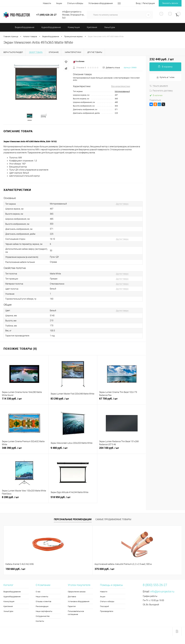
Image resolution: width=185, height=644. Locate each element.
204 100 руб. (122, 450)
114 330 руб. (24, 401)
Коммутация (9, 602)
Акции (59, 3)
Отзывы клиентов (43, 602)
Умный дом (8, 612)
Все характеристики (121, 86)
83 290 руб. (73, 401)
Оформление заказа (77, 592)
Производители (107, 612)
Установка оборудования (101, 3)
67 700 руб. (122, 401)
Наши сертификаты (44, 612)
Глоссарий (104, 607)
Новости (47, 3)
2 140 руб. (147, 569)
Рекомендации (42, 607)
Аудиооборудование (12, 597)
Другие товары (122, 204)
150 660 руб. (15, 569)
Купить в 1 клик (165, 77)
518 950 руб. (73, 499)
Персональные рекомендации (73, 520)
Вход (138, 3)
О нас (38, 592)
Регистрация (149, 3)
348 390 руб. (24, 450)
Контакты (40, 621)
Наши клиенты (42, 597)
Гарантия (72, 607)
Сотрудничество (43, 616)
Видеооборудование (12, 592)
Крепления (8, 607)
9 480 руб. (73, 450)
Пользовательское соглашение (76, 613)
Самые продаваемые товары (113, 520)
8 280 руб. (24, 499)
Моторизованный (122, 91)
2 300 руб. (103, 569)
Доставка (72, 597)
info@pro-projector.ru (162, 592)
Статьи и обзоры (75, 3)
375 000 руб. (60, 569)
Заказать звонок (170, 3)
